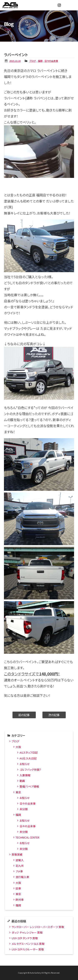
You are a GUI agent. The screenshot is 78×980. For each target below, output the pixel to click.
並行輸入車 (22, 877)
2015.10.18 (15, 61)
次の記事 (54, 715)
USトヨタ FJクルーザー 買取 (28, 949)
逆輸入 (20, 860)
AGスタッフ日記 (29, 752)
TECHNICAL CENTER (27, 837)
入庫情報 (25, 775)
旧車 (18, 888)
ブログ (33, 61)
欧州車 (20, 900)
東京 (18, 792)
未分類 (24, 809)
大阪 (18, 747)
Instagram (59, 5)
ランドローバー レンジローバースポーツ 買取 (38, 927)
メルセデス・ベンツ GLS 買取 (28, 944)
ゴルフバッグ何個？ (30, 770)
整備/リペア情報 (29, 786)
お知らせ (25, 764)
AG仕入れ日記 (28, 758)
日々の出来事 (51, 61)
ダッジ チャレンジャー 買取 (27, 932)
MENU (73, 5)
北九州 (20, 866)
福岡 (40, 61)
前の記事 (24, 715)
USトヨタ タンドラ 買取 (25, 938)
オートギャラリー (15, 5)
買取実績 (17, 854)
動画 (22, 781)
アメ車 (19, 871)
